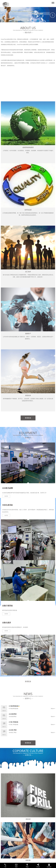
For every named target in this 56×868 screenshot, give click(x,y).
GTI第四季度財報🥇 (14, 706)
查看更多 (28, 418)
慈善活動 (28, 860)
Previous (3, 15)
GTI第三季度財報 (13, 722)
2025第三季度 (13, 730)
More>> (53, 709)
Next (53, 15)
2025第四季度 (13, 714)
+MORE (6, 496)
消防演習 (28, 819)
